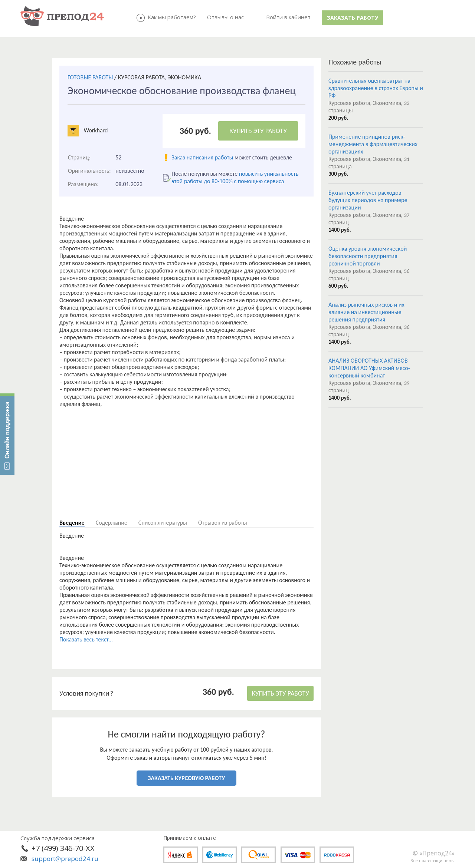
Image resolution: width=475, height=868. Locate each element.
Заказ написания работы (202, 157)
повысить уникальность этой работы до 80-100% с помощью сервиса (235, 177)
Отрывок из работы (223, 523)
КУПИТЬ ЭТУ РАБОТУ (258, 131)
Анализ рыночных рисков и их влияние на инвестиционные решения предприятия (366, 312)
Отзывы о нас (225, 17)
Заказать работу (353, 18)
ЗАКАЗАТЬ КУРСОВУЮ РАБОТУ (186, 778)
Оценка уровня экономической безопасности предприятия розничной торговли (368, 256)
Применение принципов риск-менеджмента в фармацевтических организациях (373, 144)
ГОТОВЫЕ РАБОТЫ (90, 77)
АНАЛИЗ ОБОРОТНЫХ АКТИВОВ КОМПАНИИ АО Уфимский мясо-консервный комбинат (369, 368)
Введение (72, 523)
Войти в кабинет (288, 17)
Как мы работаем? (172, 17)
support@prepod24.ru (65, 859)
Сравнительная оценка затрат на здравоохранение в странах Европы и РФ (376, 88)
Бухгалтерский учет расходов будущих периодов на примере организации (368, 200)
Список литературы (163, 523)
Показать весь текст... (86, 639)
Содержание (112, 523)
